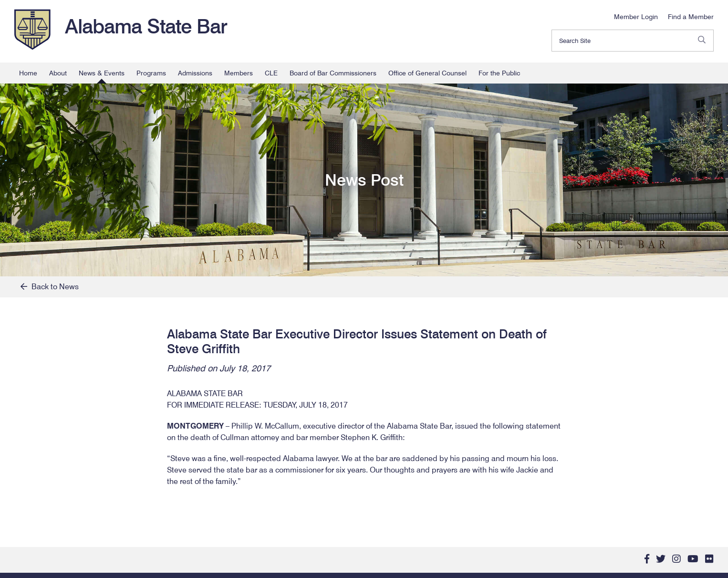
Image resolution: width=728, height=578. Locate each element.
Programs (151, 73)
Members (239, 73)
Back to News (50, 287)
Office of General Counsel (427, 73)
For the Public (499, 73)
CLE (271, 73)
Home (28, 73)
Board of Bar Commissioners (333, 73)
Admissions (195, 73)
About (58, 73)
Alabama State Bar (146, 26)
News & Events (102, 73)
